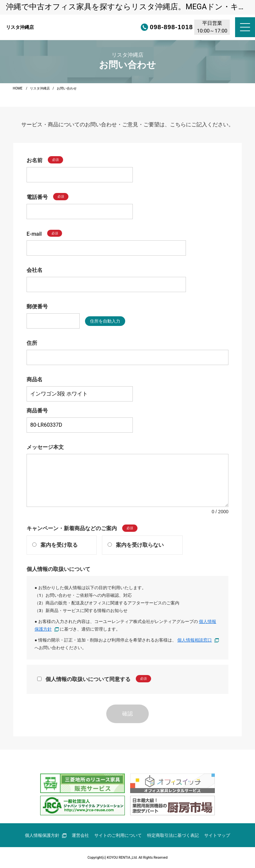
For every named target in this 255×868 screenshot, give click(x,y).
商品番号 (37, 411)
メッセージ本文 (45, 447)
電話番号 (37, 197)
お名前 (35, 160)
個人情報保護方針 (46, 835)
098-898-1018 (149, 27)
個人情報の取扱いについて (58, 569)
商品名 (35, 379)
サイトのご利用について (118, 835)
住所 (32, 343)
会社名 (35, 270)
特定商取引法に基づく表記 (173, 835)
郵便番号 (37, 307)
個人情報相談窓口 (198, 640)
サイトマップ (217, 835)
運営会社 (80, 835)
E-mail (34, 234)
